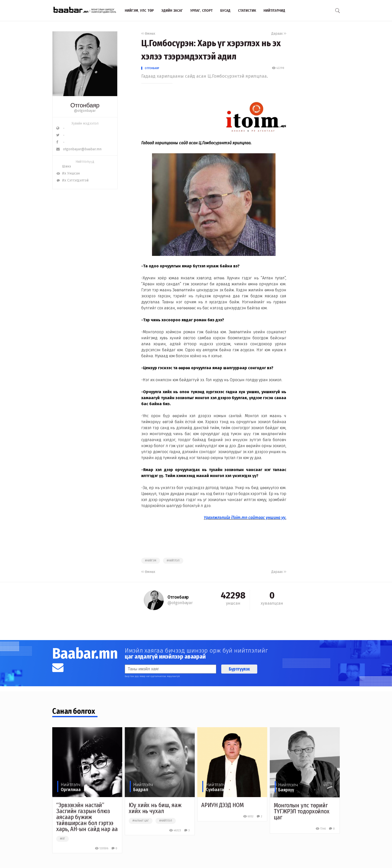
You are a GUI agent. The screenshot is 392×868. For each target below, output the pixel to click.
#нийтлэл (173, 561)
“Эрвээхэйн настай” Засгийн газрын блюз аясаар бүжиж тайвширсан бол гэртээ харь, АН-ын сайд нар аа (87, 817)
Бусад (225, 10)
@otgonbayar (85, 111)
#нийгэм (151, 561)
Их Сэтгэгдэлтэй (72, 180)
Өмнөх (148, 34)
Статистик (247, 10)
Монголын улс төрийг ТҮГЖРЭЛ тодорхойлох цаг (302, 811)
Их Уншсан (68, 173)
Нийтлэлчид (274, 10)
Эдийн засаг (172, 10)
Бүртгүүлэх (239, 669)
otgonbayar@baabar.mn (79, 149)
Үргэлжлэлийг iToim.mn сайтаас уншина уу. (245, 518)
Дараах (279, 34)
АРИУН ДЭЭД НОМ (222, 805)
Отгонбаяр (152, 68)
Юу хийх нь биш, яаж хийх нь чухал (155, 808)
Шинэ (64, 166)
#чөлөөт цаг (141, 821)
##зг (62, 839)
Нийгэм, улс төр (139, 10)
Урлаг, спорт (201, 10)
